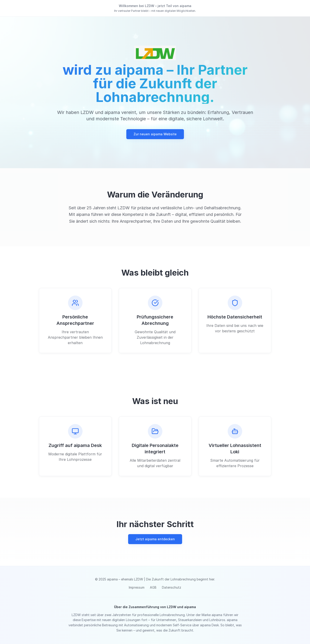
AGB (153, 587)
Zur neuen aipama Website (155, 134)
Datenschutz (172, 587)
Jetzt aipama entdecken (155, 539)
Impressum (137, 587)
